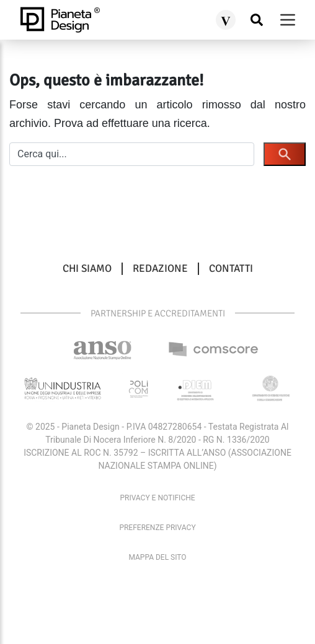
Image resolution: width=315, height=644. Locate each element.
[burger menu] (288, 20)
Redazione (160, 269)
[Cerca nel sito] (257, 20)
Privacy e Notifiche (157, 498)
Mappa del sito (157, 557)
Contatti (231, 269)
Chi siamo (87, 269)
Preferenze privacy (157, 528)
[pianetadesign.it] (60, 20)
